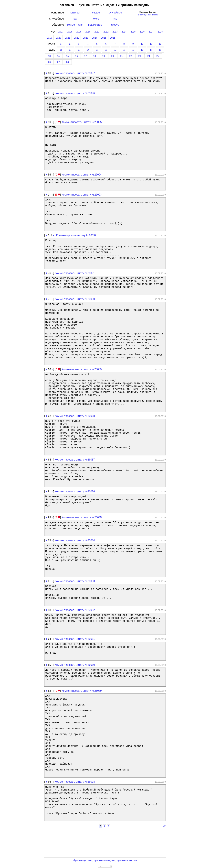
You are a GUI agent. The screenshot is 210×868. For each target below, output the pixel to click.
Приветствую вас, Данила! (147, 15)
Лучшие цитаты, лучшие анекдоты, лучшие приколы (105, 860)
